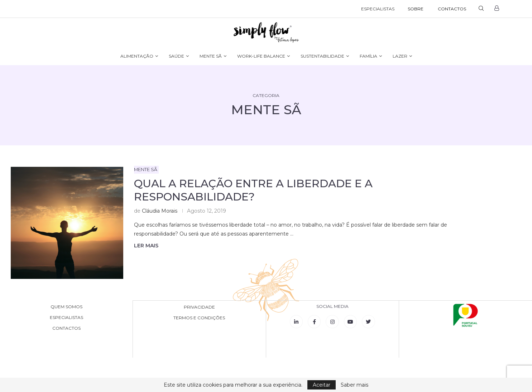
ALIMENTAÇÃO (137, 56)
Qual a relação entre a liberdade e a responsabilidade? (253, 190)
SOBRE (416, 9)
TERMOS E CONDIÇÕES (199, 318)
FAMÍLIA (368, 56)
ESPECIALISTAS (378, 9)
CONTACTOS (452, 9)
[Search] (481, 9)
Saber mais (354, 385)
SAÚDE (176, 56)
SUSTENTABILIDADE (322, 56)
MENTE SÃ (211, 56)
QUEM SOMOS (66, 307)
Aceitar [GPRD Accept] (322, 385)
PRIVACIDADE (199, 307)
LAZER (400, 56)
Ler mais (146, 246)
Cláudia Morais (160, 211)
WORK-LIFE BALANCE (261, 56)
